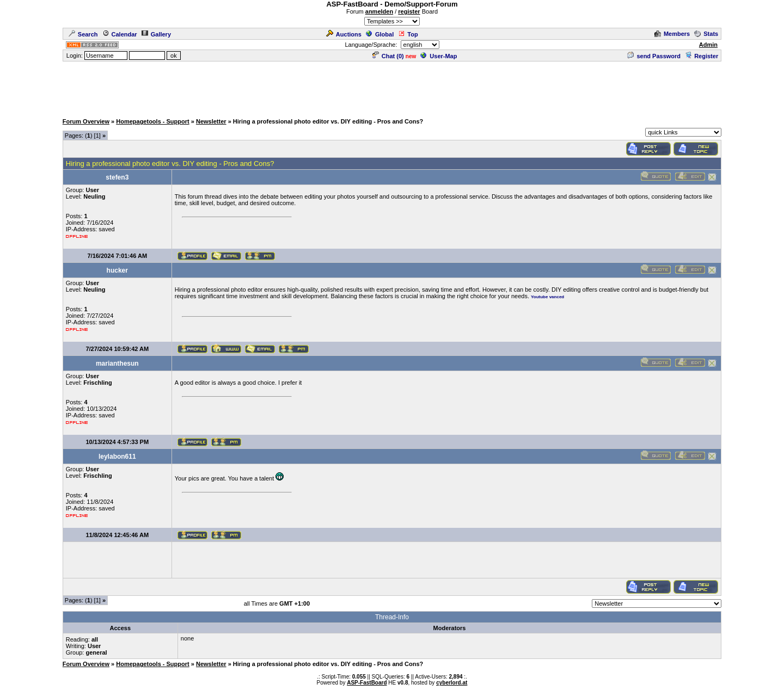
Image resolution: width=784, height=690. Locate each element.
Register (702, 56)
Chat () (388, 56)
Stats (706, 34)
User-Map (439, 56)
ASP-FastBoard (367, 683)
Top (408, 34)
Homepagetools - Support (152, 121)
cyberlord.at (452, 683)
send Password (654, 56)
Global (380, 34)
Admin (708, 45)
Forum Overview (86, 121)
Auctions (344, 34)
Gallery (156, 34)
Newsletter (211, 121)
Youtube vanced (547, 297)
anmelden (379, 11)
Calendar (120, 34)
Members (672, 34)
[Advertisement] (392, 87)
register (409, 11)
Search (83, 34)
